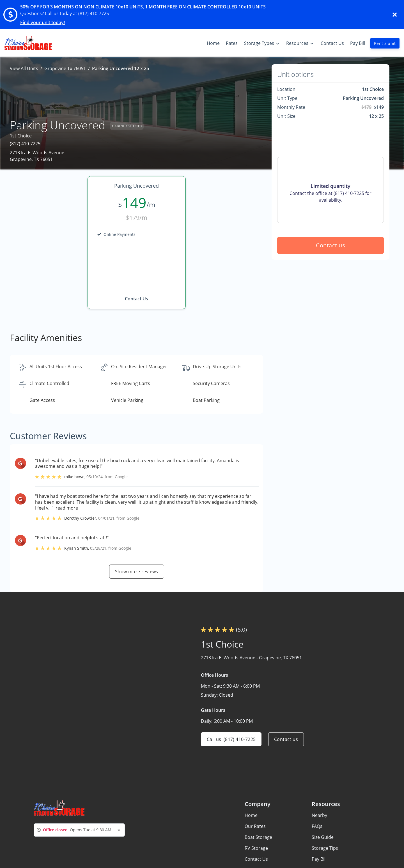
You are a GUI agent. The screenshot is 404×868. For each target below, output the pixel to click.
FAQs (317, 826)
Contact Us (256, 859)
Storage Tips (325, 848)
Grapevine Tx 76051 (65, 68)
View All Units (24, 68)
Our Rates (255, 826)
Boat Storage (258, 837)
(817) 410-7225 (25, 144)
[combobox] (79, 830)
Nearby (319, 815)
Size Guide (323, 837)
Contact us (330, 245)
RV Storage (256, 848)
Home (251, 815)
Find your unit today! (43, 22)
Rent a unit (385, 43)
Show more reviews (137, 572)
